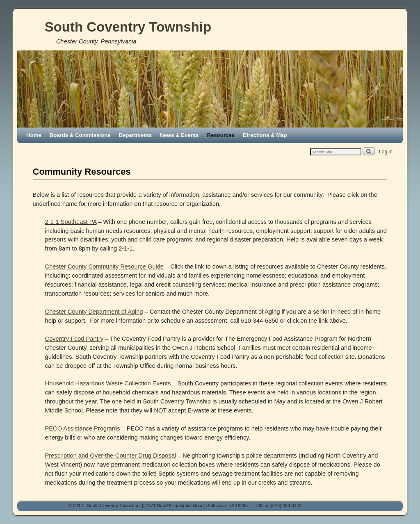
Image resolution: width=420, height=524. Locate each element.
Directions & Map (265, 135)
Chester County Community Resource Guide (104, 267)
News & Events (179, 135)
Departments (135, 135)
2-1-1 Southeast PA (71, 222)
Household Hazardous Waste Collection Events (108, 383)
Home (34, 135)
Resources (221, 135)
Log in (386, 152)
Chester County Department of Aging (94, 312)
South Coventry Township (128, 27)
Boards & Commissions (80, 135)
